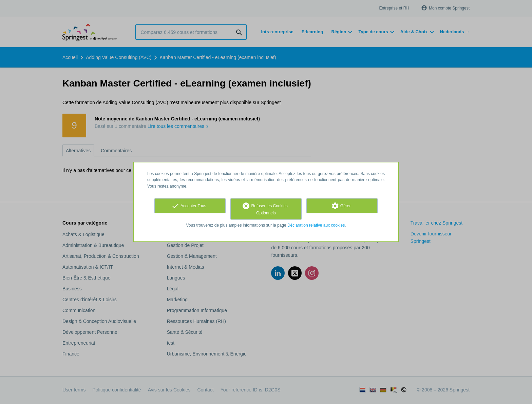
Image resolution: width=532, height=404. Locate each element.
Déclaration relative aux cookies (316, 225)
